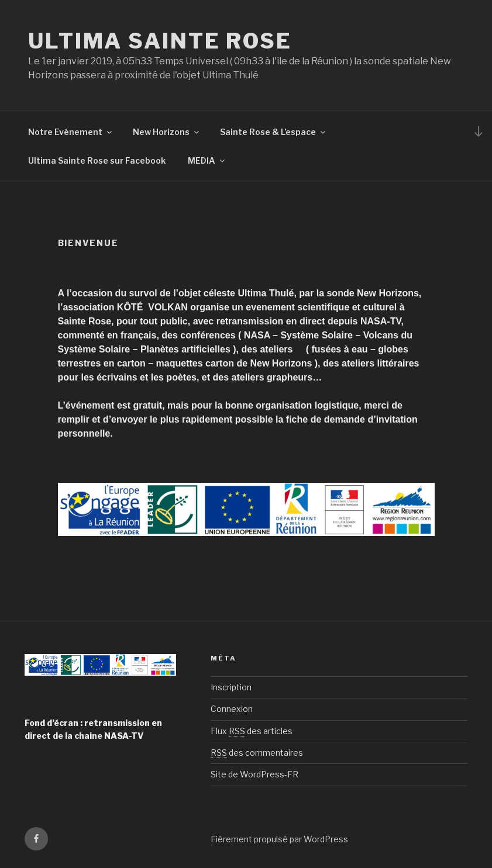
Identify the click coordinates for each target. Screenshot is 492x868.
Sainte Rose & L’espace (273, 132)
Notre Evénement (71, 132)
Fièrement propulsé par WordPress (279, 839)
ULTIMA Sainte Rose (160, 41)
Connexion (232, 709)
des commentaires (257, 753)
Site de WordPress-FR (254, 774)
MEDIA (207, 160)
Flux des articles (252, 731)
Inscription (231, 687)
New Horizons (167, 132)
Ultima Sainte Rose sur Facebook (97, 160)
